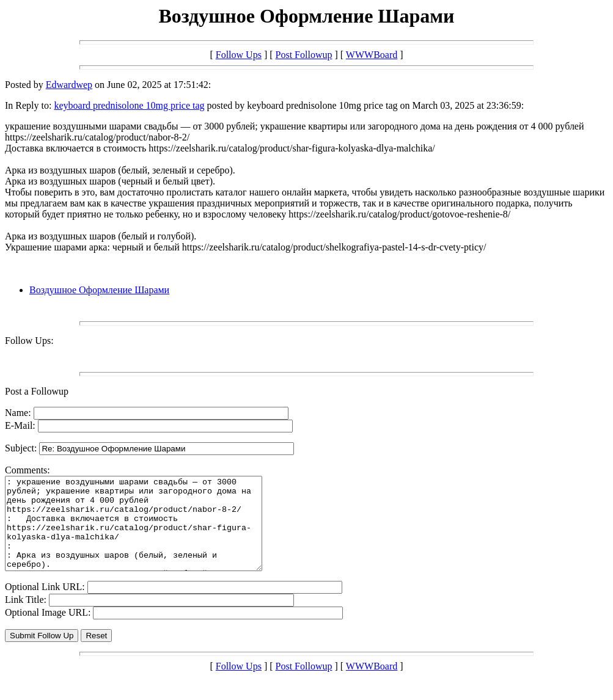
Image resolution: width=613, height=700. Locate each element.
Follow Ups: (29, 341)
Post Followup (304, 55)
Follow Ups (239, 55)
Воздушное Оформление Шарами (99, 290)
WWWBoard (372, 55)
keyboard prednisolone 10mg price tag (129, 105)
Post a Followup (37, 391)
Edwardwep (69, 85)
